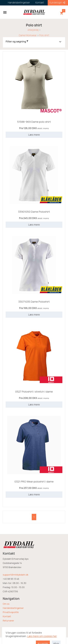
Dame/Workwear (28, 35)
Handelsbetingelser (13, 608)
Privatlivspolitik (11, 612)
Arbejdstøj (33, 30)
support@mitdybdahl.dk (16, 575)
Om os (6, 604)
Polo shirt (44, 35)
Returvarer (8, 621)
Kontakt (7, 616)
